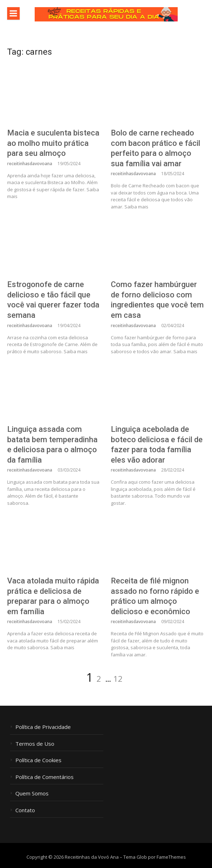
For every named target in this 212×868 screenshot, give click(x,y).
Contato (25, 810)
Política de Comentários (45, 777)
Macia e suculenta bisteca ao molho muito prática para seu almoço (53, 143)
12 (118, 679)
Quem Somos (32, 793)
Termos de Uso (35, 744)
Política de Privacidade (43, 727)
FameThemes (171, 857)
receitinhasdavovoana (30, 164)
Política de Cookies (38, 760)
